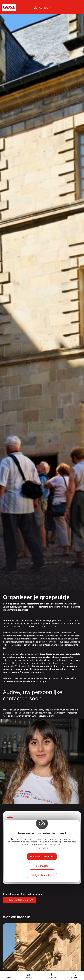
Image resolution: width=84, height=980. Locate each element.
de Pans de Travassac (70, 636)
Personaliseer (42, 866)
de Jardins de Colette (58, 639)
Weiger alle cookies (42, 875)
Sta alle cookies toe (44, 857)
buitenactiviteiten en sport (23, 645)
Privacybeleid (42, 848)
